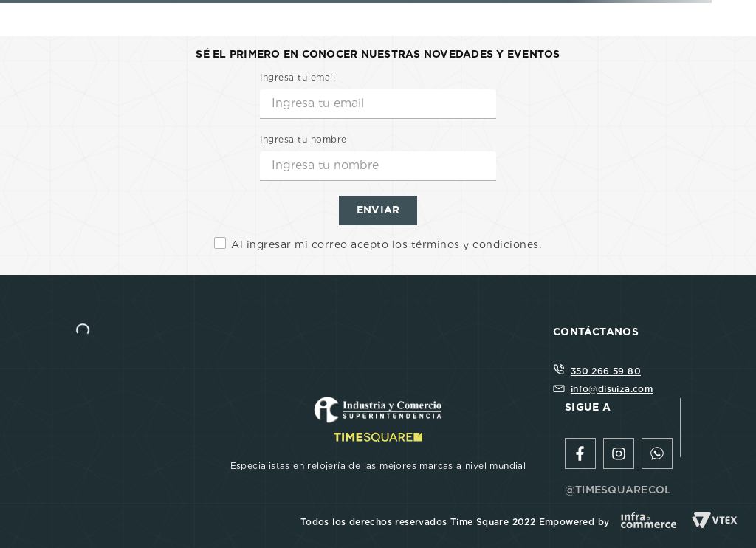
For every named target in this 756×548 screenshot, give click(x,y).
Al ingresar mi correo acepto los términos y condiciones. (386, 244)
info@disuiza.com (612, 389)
